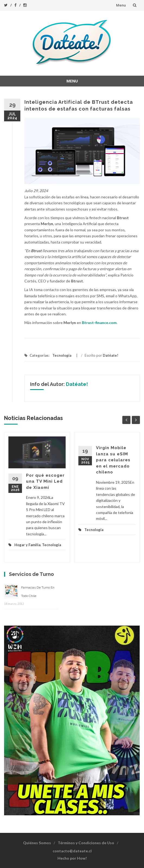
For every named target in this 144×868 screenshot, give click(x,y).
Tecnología (62, 355)
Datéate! (111, 355)
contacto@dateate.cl (72, 851)
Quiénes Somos (37, 843)
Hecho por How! (72, 858)
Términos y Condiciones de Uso (86, 843)
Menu (121, 5)
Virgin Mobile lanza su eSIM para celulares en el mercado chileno (113, 460)
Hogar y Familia (27, 545)
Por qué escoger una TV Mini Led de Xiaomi (45, 481)
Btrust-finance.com (99, 323)
